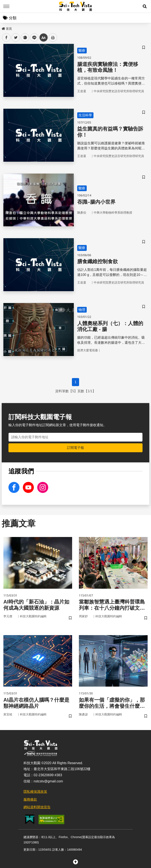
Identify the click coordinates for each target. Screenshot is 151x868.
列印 (53, 38)
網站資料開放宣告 (37, 807)
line (33, 38)
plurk (25, 38)
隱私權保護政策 (35, 792)
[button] (145, 6)
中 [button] (44, 38)
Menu (6, 6)
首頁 (7, 29)
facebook (6, 38)
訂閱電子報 (75, 448)
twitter (16, 38)
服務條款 (30, 799)
